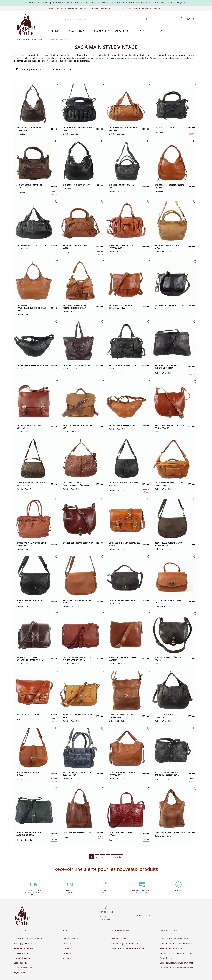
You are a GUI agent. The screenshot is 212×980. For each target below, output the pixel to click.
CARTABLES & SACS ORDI (111, 31)
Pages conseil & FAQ (23, 972)
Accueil (17, 39)
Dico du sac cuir (21, 963)
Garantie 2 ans (167, 958)
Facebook (67, 944)
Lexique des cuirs (22, 958)
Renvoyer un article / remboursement (177, 968)
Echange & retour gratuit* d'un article (177, 963)
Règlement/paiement (23, 948)
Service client (106, 912)
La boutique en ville (23, 968)
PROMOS (160, 31)
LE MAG (141, 31)
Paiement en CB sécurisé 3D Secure (176, 944)
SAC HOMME (78, 31)
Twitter (66, 948)
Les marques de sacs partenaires (29, 939)
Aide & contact (143, 916)
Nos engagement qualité (25, 944)
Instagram (67, 958)
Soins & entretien (22, 953)
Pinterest (67, 953)
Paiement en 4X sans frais (172, 948)
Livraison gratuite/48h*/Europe (174, 939)
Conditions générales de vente (125, 944)
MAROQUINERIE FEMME (33, 39)
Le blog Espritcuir (71, 939)
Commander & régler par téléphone (176, 953)
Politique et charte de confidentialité (128, 948)
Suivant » (117, 857)
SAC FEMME (54, 31)
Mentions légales (119, 939)
